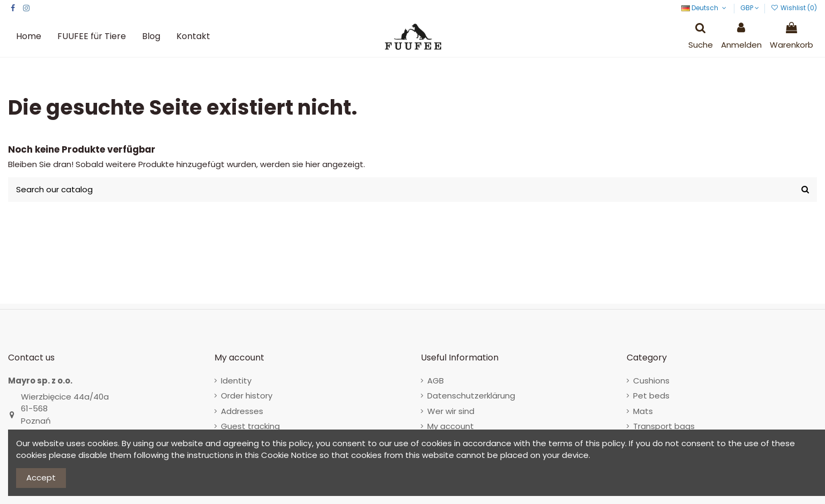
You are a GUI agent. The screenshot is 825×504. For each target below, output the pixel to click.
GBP (750, 8)
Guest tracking (250, 426)
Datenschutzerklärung (471, 396)
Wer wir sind (451, 411)
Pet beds (651, 396)
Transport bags (664, 426)
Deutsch (705, 8)
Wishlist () (794, 8)
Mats (643, 411)
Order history (247, 396)
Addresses (242, 411)
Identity (236, 381)
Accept (41, 477)
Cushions (651, 381)
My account (451, 426)
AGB (436, 381)
